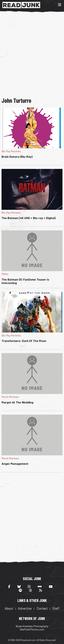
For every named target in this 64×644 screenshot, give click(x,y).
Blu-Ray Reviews (11, 151)
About (9, 608)
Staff (56, 608)
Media (5, 274)
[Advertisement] (32, 54)
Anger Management (15, 464)
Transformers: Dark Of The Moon (24, 341)
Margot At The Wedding (17, 402)
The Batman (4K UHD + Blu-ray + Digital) (29, 218)
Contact (42, 608)
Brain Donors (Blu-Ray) (17, 157)
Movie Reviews (10, 397)
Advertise (25, 608)
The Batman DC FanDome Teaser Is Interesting (25, 281)
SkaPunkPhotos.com (32, 629)
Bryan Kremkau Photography (32, 626)
